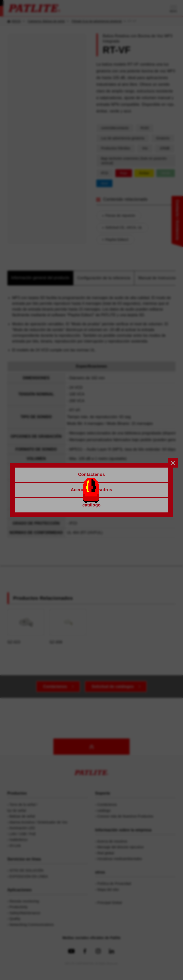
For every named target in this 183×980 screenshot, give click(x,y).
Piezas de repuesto (120, 216)
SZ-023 (26, 627)
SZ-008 (68, 627)
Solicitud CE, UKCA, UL (124, 227)
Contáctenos (55, 687)
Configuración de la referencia (104, 278)
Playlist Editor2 (117, 240)
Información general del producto (40, 278)
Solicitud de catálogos (113, 687)
